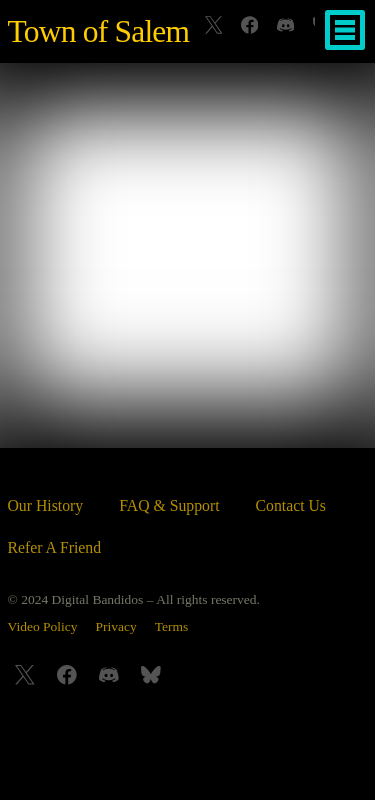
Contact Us (291, 505)
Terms (172, 626)
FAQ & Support (169, 505)
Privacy (116, 626)
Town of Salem (99, 31)
